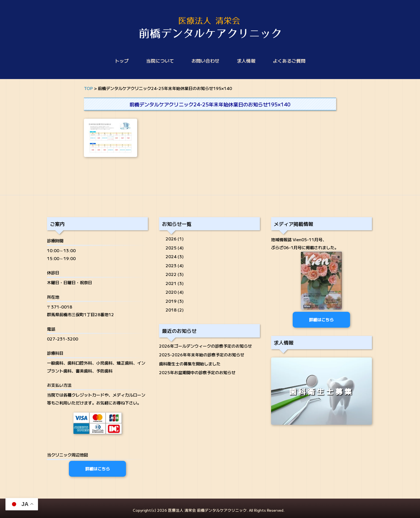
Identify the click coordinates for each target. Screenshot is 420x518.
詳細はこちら (98, 469)
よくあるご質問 (289, 61)
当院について (160, 61)
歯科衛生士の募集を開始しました (190, 364)
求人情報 (246, 61)
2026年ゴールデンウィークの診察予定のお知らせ (205, 346)
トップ (122, 61)
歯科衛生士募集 (321, 392)
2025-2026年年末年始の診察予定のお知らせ (202, 355)
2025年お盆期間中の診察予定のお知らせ (197, 372)
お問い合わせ (205, 61)
